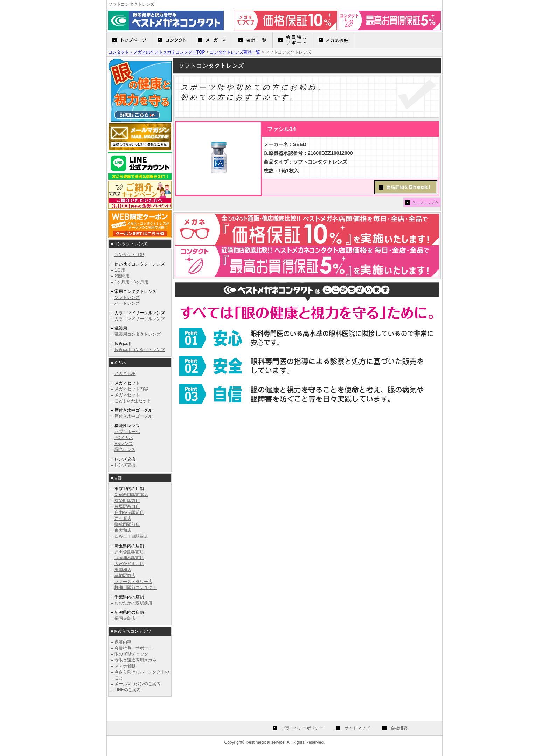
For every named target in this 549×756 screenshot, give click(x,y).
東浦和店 (123, 570)
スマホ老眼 (125, 666)
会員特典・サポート (133, 648)
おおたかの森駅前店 (133, 603)
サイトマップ (357, 728)
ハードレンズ (127, 303)
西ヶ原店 (123, 518)
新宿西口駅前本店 (131, 495)
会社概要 (399, 728)
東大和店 (123, 530)
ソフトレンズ (127, 297)
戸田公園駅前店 (129, 552)
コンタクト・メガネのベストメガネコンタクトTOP (157, 52)
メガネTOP (125, 373)
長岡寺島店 (125, 618)
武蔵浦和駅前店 (129, 558)
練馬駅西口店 (127, 507)
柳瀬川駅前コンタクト (135, 587)
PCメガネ (124, 438)
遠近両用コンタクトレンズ (140, 350)
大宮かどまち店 (129, 564)
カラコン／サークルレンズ (140, 319)
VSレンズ (124, 444)
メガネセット (127, 395)
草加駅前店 (125, 576)
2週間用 (122, 276)
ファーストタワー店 (133, 582)
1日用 (120, 270)
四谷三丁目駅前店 (131, 536)
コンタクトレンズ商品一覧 (235, 52)
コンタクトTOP (129, 255)
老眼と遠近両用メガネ (135, 660)
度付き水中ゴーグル (133, 416)
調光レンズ (125, 449)
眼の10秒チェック (131, 654)
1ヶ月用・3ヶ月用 (131, 282)
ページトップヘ (425, 202)
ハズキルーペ (127, 432)
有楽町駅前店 (127, 501)
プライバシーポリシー (303, 728)
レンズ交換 (125, 465)
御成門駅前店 (127, 524)
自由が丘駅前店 (129, 513)
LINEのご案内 (128, 690)
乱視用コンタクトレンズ (138, 334)
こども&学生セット (133, 401)
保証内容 (123, 642)
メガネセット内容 (131, 389)
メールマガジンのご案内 (138, 684)
